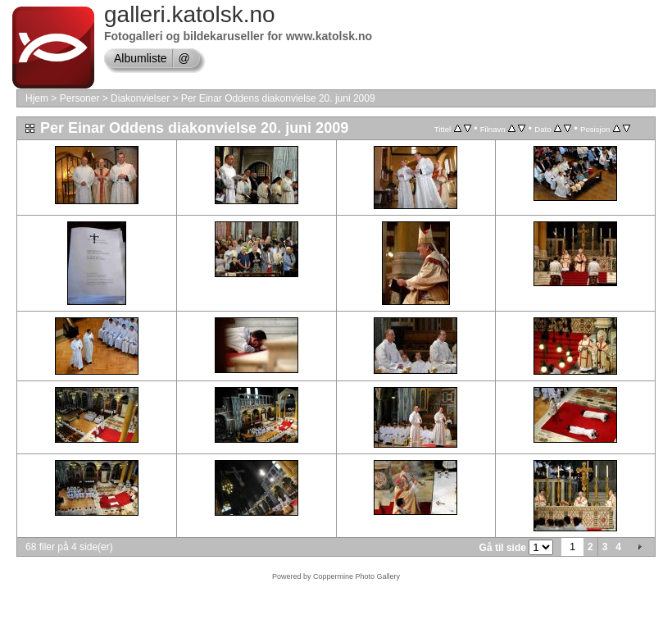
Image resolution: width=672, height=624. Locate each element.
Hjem (37, 98)
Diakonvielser (140, 98)
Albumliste (141, 58)
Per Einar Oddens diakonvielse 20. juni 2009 (278, 98)
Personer (80, 98)
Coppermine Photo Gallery (356, 576)
